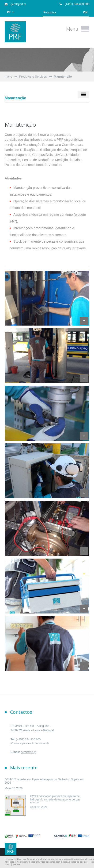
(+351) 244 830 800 (74, 4)
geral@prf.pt (15, 4)
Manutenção (63, 77)
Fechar (16, 864)
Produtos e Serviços (33, 77)
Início (8, 77)
